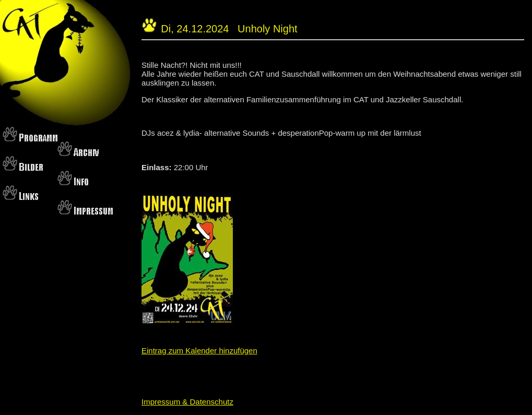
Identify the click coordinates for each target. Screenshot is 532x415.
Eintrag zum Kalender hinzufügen (199, 351)
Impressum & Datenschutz (187, 402)
